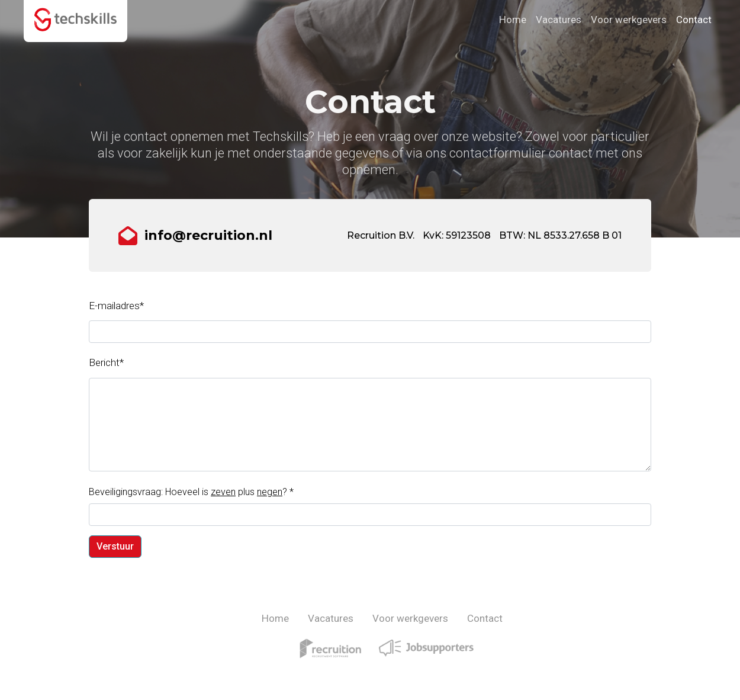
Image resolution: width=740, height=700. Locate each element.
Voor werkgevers (629, 20)
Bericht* (106, 362)
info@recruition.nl (208, 235)
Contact (694, 20)
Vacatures (559, 20)
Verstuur (115, 546)
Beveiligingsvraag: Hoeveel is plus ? (191, 492)
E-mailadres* (116, 306)
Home (513, 20)
